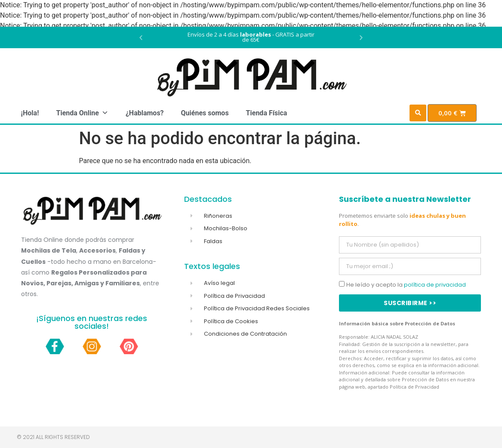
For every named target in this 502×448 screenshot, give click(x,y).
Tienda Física (267, 113)
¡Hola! (30, 113)
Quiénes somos (205, 113)
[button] (141, 38)
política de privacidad (435, 285)
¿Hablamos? (145, 113)
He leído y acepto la (406, 285)
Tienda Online (82, 113)
